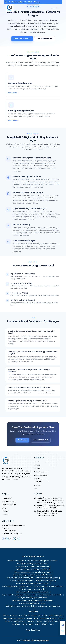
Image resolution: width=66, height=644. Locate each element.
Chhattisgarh (28, 624)
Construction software (15, 561)
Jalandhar (48, 621)
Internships (38, 482)
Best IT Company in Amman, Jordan (32, 589)
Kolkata (14, 616)
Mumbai (6, 616)
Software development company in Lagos (32, 569)
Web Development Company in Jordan (16, 586)
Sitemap (5, 515)
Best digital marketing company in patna (32, 564)
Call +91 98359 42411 (44, 39)
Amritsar (57, 621)
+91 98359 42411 (15, 2)
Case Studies (39, 472)
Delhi (41, 616)
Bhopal (29, 618)
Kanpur (8, 621)
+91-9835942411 (10, 531)
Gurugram (49, 616)
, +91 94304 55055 (31, 2)
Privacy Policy (7, 498)
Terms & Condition (9, 505)
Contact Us (25, 438)
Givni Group (39, 478)
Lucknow (21, 618)
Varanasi (13, 618)
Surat (54, 618)
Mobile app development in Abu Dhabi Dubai (32, 566)
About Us (38, 462)
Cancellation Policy (9, 501)
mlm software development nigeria (20, 578)
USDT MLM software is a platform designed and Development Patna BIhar (33, 606)
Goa (27, 616)
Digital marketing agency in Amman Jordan (19, 595)
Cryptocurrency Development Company (42, 561)
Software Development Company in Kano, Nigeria (32, 572)
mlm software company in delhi (50, 595)
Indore (60, 618)
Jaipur (5, 618)
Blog (36, 488)
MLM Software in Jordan (45, 581)
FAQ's (4, 508)
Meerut (39, 621)
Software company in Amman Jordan (48, 586)
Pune (21, 616)
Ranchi (37, 624)
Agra (36, 618)
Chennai (34, 616)
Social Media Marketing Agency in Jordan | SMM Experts (32, 600)
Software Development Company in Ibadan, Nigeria (32, 575)
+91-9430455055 (16, 534)
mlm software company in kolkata (32, 603)
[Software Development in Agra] (33, 91)
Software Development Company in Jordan (32, 583)
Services (37, 465)
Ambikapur (16, 624)
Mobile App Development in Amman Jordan (32, 592)
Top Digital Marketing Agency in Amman (32, 598)
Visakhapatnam (19, 621)
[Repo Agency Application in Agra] (33, 119)
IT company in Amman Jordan (22, 581)
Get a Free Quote (22, 39)
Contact (37, 485)
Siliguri (45, 624)
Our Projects (39, 469)
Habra (51, 624)
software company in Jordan (47, 578)
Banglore (59, 616)
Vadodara (30, 621)
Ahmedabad (45, 618)
